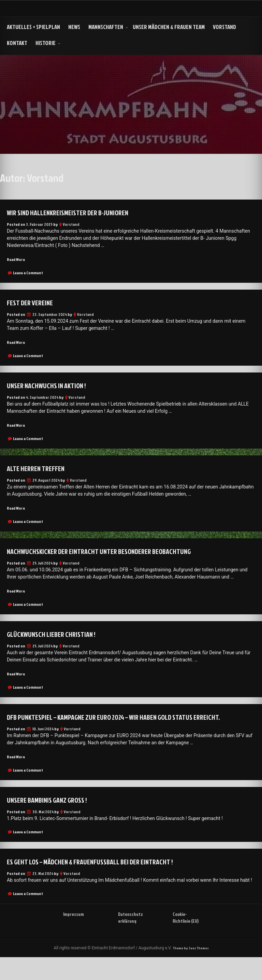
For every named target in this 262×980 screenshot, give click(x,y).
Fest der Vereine (34, 303)
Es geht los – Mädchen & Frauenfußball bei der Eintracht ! (103, 875)
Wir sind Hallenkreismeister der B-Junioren (77, 212)
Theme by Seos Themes (190, 970)
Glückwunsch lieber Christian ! (57, 635)
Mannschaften (106, 27)
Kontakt (17, 43)
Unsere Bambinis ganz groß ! (54, 814)
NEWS (74, 27)
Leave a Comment (28, 273)
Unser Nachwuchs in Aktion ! (53, 386)
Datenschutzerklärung (130, 935)
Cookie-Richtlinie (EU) (183, 935)
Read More (17, 259)
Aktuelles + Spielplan (33, 27)
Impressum (75, 928)
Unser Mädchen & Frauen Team (169, 27)
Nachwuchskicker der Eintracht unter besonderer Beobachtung (113, 552)
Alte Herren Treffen (41, 469)
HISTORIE (46, 43)
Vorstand (224, 27)
